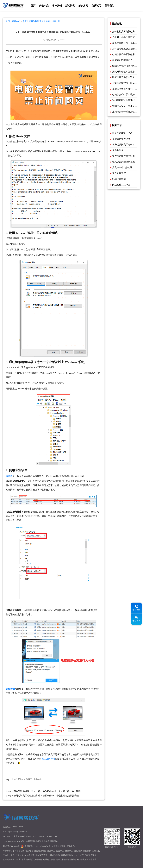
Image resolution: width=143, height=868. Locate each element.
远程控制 (10, 689)
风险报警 (78, 851)
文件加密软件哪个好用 (123, 156)
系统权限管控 (27, 860)
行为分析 (20, 855)
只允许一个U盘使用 (122, 167)
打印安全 (69, 851)
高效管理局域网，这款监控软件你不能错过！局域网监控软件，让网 (47, 791)
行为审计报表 (9, 855)
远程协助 (96, 851)
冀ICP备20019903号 (11, 846)
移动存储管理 (40, 851)
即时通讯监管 (41, 855)
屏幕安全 (60, 851)
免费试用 (96, 6)
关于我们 (109, 6)
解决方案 (83, 6)
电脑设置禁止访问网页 (22, 779)
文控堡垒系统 (18, 851)
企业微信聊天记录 (121, 139)
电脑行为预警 (49, 860)
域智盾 (9, 476)
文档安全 (29, 851)
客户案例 (57, 6)
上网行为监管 (54, 855)
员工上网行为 (48, 759)
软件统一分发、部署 (12, 860)
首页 (33, 6)
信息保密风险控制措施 (123, 162)
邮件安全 (51, 851)
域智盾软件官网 (59, 846)
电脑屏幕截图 (119, 179)
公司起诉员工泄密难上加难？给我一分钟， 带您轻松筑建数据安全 (46, 796)
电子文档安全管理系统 (66, 860)
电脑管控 (38, 779)
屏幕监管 (87, 851)
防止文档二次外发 (121, 185)
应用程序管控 (67, 855)
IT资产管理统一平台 (122, 133)
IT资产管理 (79, 855)
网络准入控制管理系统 (87, 860)
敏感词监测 (29, 855)
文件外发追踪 (119, 173)
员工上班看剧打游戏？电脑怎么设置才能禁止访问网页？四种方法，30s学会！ (34, 22)
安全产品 (44, 6)
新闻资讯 (70, 6)
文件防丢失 (118, 150)
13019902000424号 (42, 846)
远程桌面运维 (91, 855)
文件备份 (38, 860)
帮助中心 (16, 21)
